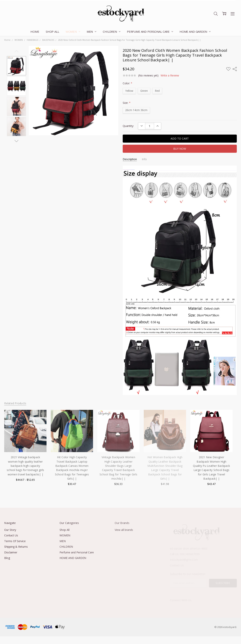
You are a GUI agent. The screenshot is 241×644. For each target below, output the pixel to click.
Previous (16, 51)
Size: (127, 103)
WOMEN (73, 32)
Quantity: (128, 126)
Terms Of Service (15, 541)
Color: (127, 83)
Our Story (10, 530)
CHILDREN (112, 32)
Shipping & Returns (16, 547)
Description (130, 159)
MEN (91, 32)
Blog (7, 558)
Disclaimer (11, 552)
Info (144, 159)
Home (35, 32)
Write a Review (170, 76)
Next (16, 141)
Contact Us (11, 535)
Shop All (52, 32)
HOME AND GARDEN (195, 32)
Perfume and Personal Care (150, 32)
